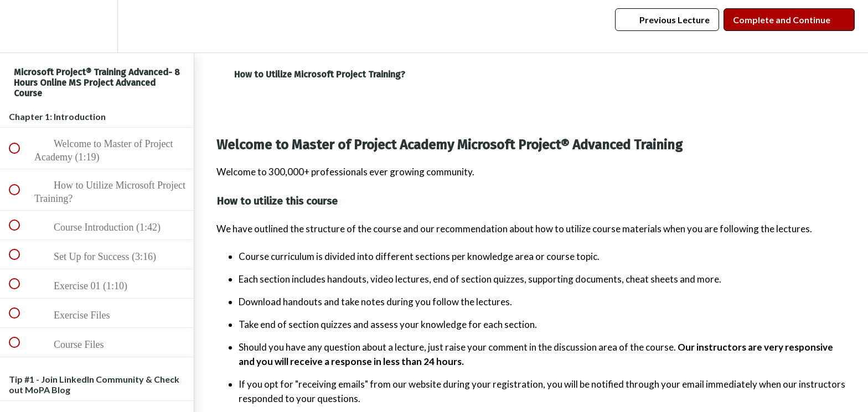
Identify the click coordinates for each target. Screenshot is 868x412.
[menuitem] (97, 26)
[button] (20, 26)
